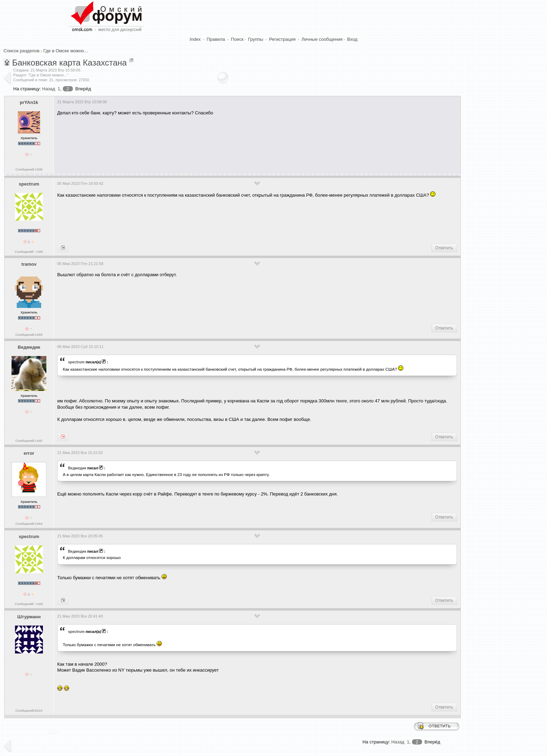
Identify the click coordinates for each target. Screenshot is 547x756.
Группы (256, 39)
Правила (216, 39)
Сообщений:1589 (29, 335)
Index (195, 39)
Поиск (237, 39)
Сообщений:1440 (29, 441)
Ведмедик (29, 347)
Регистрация (282, 39)
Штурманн (29, 617)
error (29, 453)
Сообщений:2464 (29, 524)
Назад (49, 89)
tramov (29, 264)
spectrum (29, 184)
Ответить (444, 248)
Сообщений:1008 (29, 169)
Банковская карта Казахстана (70, 63)
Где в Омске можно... (65, 51)
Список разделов (21, 51)
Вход (352, 39)
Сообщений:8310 (29, 710)
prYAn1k (29, 102)
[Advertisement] (184, 142)
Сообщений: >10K (29, 252)
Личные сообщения (322, 39)
